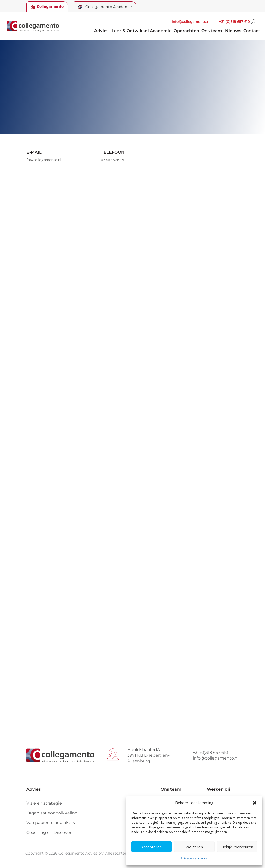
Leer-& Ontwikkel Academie (142, 31)
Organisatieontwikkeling (52, 813)
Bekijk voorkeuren (237, 847)
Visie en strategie (44, 803)
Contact (252, 31)
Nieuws (233, 31)
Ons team (212, 31)
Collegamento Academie (105, 7)
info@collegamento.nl (191, 22)
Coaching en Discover (49, 832)
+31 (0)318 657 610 (235, 22)
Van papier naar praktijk (51, 823)
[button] (255, 803)
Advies (101, 31)
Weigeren (194, 847)
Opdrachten (186, 31)
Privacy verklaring (194, 858)
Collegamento (47, 6)
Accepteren (152, 847)
